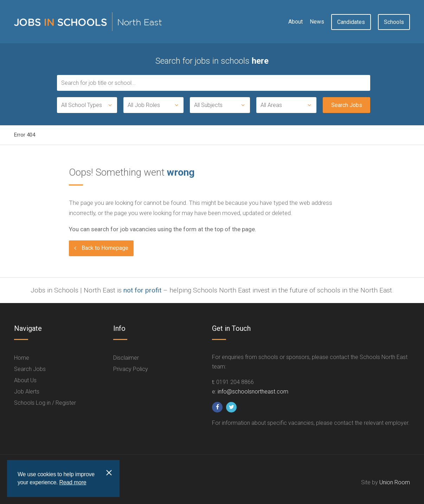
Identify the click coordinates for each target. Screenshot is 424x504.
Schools (394, 22)
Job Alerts (27, 392)
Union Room (395, 482)
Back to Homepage (105, 248)
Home (22, 358)
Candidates (351, 22)
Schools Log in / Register (45, 403)
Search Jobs (30, 369)
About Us (25, 380)
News (317, 22)
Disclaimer (126, 358)
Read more (73, 482)
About (295, 22)
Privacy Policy (131, 369)
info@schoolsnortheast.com (253, 392)
